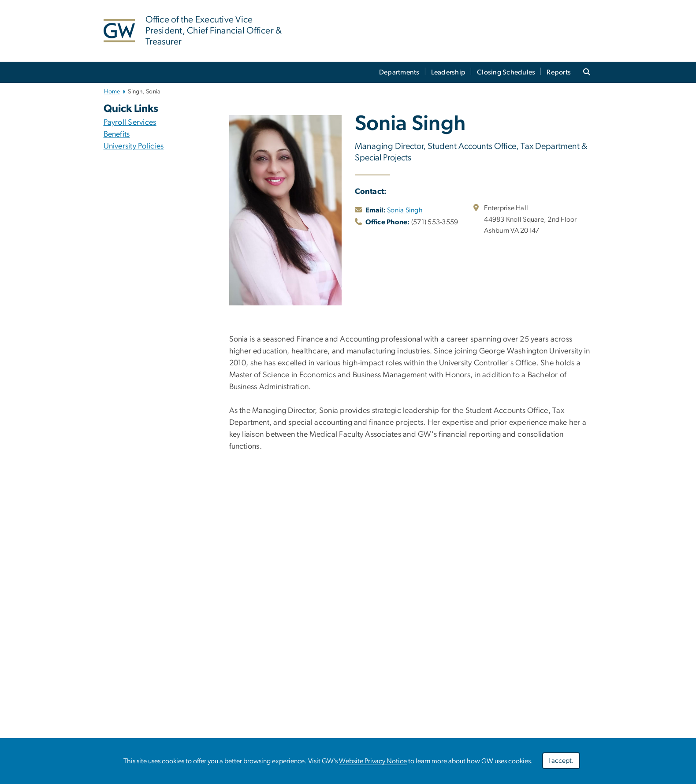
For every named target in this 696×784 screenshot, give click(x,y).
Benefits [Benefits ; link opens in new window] (117, 134)
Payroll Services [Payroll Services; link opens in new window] (130, 123)
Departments (399, 72)
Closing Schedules (506, 72)
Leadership (448, 72)
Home (112, 92)
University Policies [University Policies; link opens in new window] (134, 146)
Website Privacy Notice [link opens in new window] (373, 761)
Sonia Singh (405, 210)
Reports (559, 72)
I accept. (561, 761)
